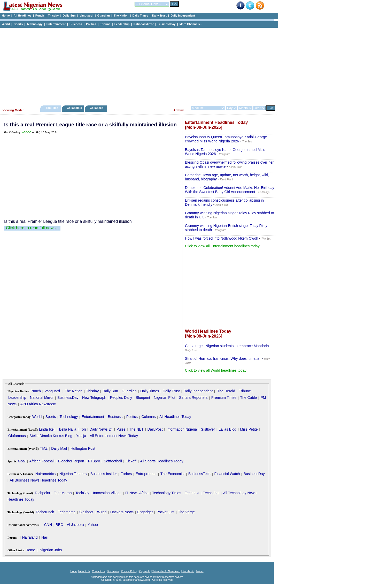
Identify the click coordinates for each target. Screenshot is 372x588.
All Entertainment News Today (114, 436)
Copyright (145, 571)
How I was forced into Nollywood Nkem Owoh (222, 238)
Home (6, 16)
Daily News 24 (101, 429)
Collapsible (74, 108)
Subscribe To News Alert (166, 571)
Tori (83, 429)
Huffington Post (83, 448)
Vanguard (86, 16)
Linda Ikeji (47, 429)
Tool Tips (52, 108)
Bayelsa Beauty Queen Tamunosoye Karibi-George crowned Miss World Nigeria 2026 (226, 139)
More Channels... (191, 24)
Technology (34, 24)
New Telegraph (94, 398)
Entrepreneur (146, 474)
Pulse (121, 429)
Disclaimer (113, 571)
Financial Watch (227, 474)
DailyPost (155, 429)
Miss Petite (249, 429)
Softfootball (113, 461)
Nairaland (30, 537)
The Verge (186, 512)
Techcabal (211, 493)
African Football (42, 461)
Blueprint (143, 398)
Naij (44, 537)
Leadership (122, 24)
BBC (59, 525)
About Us (85, 571)
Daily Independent (183, 16)
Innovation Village (107, 493)
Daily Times (140, 16)
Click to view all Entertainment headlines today (222, 246)
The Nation (121, 16)
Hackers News (122, 512)
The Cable (248, 398)
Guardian (104, 16)
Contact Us (98, 571)
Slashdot (86, 512)
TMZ (44, 448)
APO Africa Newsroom (38, 404)
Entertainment (56, 24)
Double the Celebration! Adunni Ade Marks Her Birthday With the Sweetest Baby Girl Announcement (230, 190)
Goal (22, 461)
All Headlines (22, 16)
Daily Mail (59, 448)
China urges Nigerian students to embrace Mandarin (227, 346)
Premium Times (224, 398)
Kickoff (131, 461)
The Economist (172, 474)
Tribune (105, 24)
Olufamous (17, 436)
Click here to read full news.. (32, 228)
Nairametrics (46, 474)
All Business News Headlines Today (38, 480)
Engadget (145, 512)
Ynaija (81, 436)
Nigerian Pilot (164, 398)
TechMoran (63, 493)
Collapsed (97, 108)
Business (76, 24)
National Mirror (144, 24)
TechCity (82, 493)
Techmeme (67, 512)
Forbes (126, 474)
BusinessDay (166, 24)
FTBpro (94, 461)
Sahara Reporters (193, 398)
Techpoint (42, 493)
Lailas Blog (227, 429)
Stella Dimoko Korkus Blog (51, 436)
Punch (40, 16)
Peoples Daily (121, 398)
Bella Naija (68, 429)
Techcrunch (45, 512)
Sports (18, 24)
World (6, 24)
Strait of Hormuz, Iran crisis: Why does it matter (223, 358)
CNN (48, 525)
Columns (148, 417)
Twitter (200, 571)
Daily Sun (69, 16)
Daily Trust (159, 16)
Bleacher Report (71, 461)
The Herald (226, 391)
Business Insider (104, 474)
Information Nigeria (182, 429)
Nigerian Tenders (73, 474)
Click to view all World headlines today (216, 370)
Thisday (53, 16)
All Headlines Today (175, 417)
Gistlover (208, 429)
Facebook (188, 571)
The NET (136, 429)
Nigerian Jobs (51, 550)
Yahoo (26, 132)
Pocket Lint (165, 512)
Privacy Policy (129, 571)
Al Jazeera (75, 525)
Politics (91, 24)
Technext (192, 493)
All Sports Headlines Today (162, 461)
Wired (102, 512)
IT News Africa (137, 493)
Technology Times (167, 493)
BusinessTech (199, 474)
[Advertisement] (137, 65)
